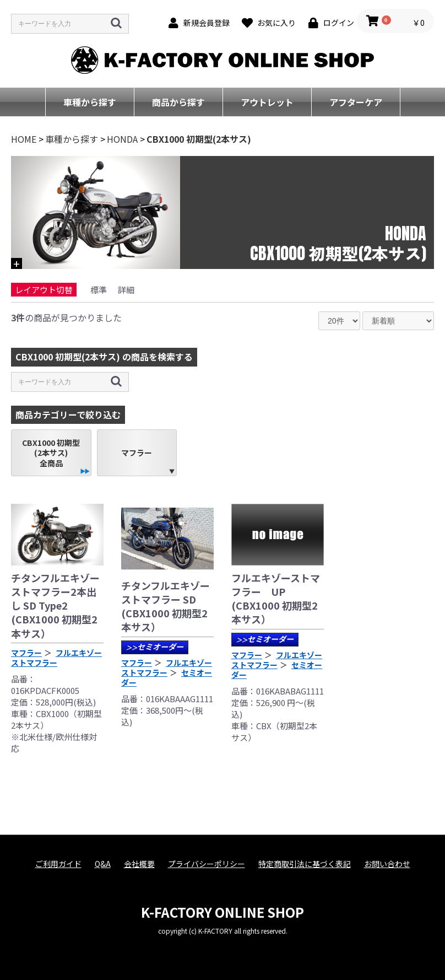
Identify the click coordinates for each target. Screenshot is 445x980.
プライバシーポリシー (207, 864)
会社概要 (139, 864)
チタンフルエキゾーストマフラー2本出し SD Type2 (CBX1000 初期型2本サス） (55, 605)
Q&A (103, 864)
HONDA (122, 139)
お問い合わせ (387, 864)
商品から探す (178, 102)
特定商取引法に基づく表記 (305, 864)
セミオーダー (155, 647)
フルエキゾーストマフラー (56, 658)
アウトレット (267, 102)
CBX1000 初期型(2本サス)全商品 (51, 453)
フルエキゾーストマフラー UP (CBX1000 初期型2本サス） (276, 599)
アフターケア (356, 102)
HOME (24, 139)
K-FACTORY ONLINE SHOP (223, 912)
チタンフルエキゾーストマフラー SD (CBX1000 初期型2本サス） (165, 606)
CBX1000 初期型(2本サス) (199, 139)
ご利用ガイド (58, 864)
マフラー (137, 453)
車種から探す (90, 102)
